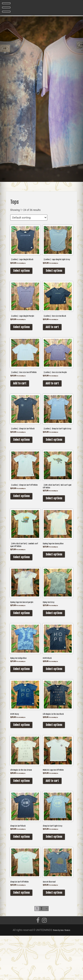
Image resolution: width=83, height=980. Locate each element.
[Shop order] (29, 218)
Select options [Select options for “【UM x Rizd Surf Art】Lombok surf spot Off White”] (21, 584)
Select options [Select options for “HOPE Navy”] (21, 762)
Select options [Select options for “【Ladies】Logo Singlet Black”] (21, 276)
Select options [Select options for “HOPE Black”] (54, 704)
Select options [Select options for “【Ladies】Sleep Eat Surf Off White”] (21, 523)
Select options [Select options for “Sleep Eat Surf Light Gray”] (54, 879)
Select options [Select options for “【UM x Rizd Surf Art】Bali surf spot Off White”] (54, 523)
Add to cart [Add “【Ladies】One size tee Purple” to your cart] (52, 399)
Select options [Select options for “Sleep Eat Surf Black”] (21, 879)
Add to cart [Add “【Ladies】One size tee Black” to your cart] (52, 338)
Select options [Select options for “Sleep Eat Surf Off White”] (21, 937)
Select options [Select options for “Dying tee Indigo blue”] (21, 704)
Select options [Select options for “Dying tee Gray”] (54, 643)
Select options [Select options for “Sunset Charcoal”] (54, 937)
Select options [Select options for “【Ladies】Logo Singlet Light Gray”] (54, 276)
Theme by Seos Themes (62, 974)
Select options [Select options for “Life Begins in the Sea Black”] (54, 762)
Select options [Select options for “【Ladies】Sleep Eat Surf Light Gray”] (54, 461)
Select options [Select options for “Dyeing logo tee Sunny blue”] (54, 581)
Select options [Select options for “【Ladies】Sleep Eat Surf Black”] (21, 461)
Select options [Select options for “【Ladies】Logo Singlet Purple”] (21, 338)
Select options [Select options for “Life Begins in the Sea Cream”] (21, 820)
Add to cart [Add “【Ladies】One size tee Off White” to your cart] (20, 399)
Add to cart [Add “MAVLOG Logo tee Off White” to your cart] (52, 820)
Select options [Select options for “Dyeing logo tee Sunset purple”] (21, 646)
